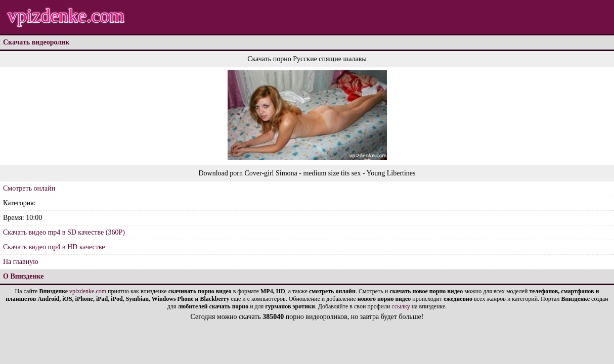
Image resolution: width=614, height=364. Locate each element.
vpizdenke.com (66, 16)
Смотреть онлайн (29, 188)
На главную (21, 262)
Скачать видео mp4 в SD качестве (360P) (64, 232)
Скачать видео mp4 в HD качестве (54, 247)
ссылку (401, 306)
